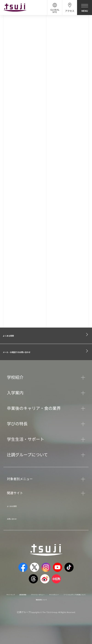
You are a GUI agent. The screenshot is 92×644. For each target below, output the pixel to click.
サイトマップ (21, 599)
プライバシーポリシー (66, 599)
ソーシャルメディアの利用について (58, 604)
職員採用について (41, 609)
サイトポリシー (22, 604)
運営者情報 (40, 599)
